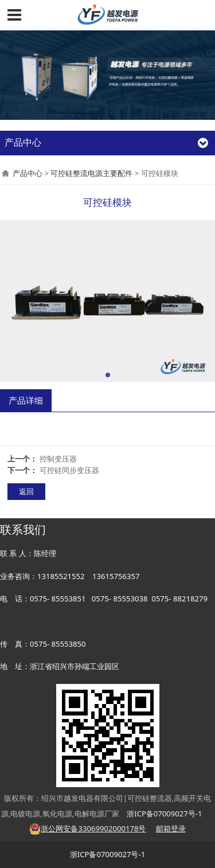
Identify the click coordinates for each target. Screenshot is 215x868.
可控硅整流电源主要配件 (91, 173)
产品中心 (28, 173)
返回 (26, 491)
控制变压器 (58, 459)
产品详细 (26, 400)
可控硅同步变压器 (69, 470)
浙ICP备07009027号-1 (107, 854)
